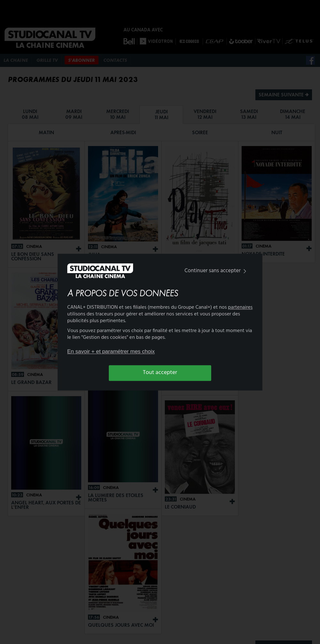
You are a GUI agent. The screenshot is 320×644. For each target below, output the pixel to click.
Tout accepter (160, 373)
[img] (245, 271)
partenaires (240, 307)
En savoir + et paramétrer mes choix (111, 352)
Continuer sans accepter (217, 271)
